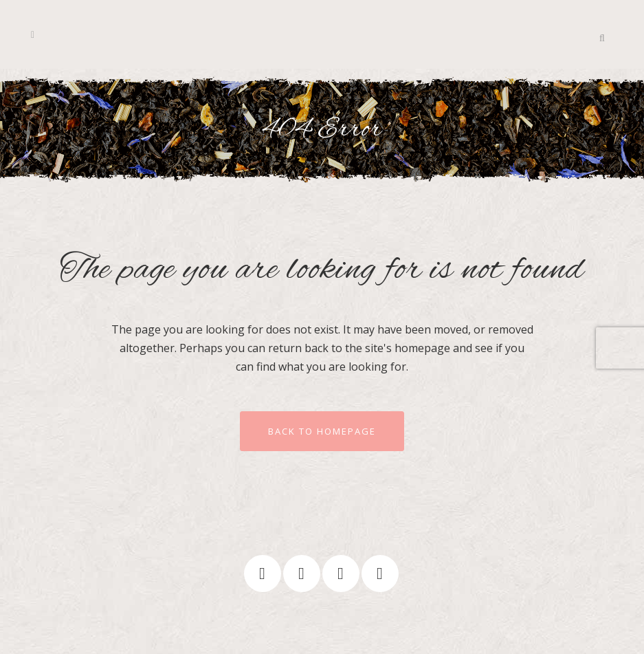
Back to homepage (322, 431)
